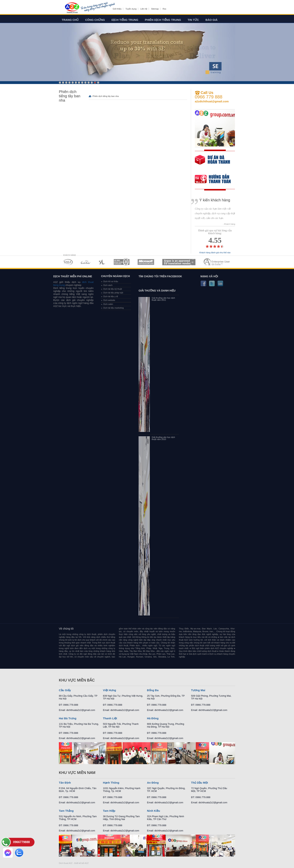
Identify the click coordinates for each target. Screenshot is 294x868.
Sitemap (155, 9)
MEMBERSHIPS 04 (122, 262)
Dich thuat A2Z (66, 863)
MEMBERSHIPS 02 (86, 262)
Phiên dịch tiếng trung (163, 20)
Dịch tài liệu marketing (114, 308)
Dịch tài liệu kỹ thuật (113, 289)
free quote (212, 162)
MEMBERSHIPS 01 (68, 262)
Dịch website (109, 300)
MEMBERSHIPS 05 (146, 262)
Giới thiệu (117, 9)
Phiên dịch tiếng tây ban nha (106, 96)
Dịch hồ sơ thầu (111, 281)
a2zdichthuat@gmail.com (212, 101)
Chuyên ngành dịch (115, 276)
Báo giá (211, 20)
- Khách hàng (229, 224)
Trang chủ (70, 20)
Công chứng (95, 20)
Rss (164, 9)
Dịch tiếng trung (125, 20)
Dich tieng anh (72, 8)
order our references (216, 180)
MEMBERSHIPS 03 (102, 262)
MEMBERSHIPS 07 (217, 262)
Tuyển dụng (131, 9)
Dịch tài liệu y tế (111, 296)
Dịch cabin (108, 304)
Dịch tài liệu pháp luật (113, 293)
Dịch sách (108, 285)
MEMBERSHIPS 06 (179, 262)
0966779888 (21, 842)
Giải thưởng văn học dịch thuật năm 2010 (163, 438)
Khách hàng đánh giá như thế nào (215, 253)
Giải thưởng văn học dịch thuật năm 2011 (163, 299)
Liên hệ (144, 9)
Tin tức (193, 20)
